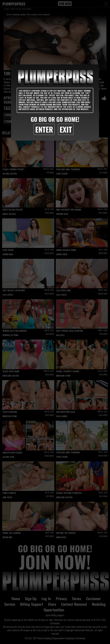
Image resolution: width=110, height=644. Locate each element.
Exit (66, 129)
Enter (44, 129)
